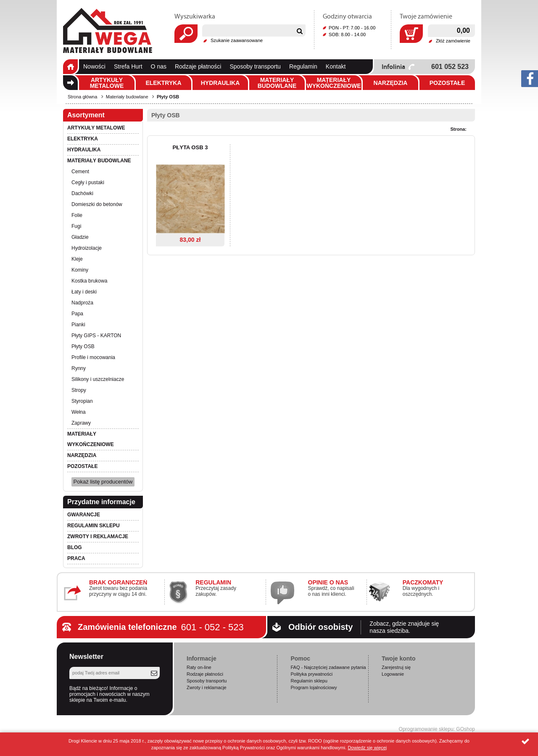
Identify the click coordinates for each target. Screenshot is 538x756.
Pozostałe (447, 83)
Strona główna (70, 67)
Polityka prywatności (311, 674)
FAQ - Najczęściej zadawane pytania (328, 667)
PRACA (76, 558)
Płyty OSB (168, 97)
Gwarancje (84, 515)
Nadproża (82, 303)
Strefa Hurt (128, 66)
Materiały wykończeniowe (334, 83)
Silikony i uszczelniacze (98, 379)
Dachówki (82, 193)
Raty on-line (199, 667)
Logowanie (393, 674)
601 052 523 (450, 67)
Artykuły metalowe (107, 83)
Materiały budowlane (277, 83)
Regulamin (303, 66)
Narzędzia (391, 83)
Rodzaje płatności (198, 66)
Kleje (77, 259)
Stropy (79, 390)
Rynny (79, 368)
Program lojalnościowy (314, 687)
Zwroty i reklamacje (98, 537)
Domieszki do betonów (97, 204)
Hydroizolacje (87, 248)
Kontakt (336, 66)
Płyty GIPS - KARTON (96, 336)
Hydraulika (220, 83)
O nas (159, 66)
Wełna (79, 412)
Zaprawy (81, 423)
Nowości (94, 66)
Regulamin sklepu (94, 526)
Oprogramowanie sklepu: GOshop (437, 729)
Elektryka (163, 83)
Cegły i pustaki (88, 182)
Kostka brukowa (89, 281)
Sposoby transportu (255, 66)
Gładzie (80, 237)
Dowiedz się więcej (367, 748)
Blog (75, 547)
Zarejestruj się (396, 667)
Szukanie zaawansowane (237, 40)
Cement (80, 172)
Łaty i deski (84, 292)
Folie (77, 215)
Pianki (78, 325)
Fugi (76, 226)
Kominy (80, 270)
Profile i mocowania (93, 357)
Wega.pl (108, 31)
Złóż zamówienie (453, 41)
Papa (77, 314)
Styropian (82, 401)
